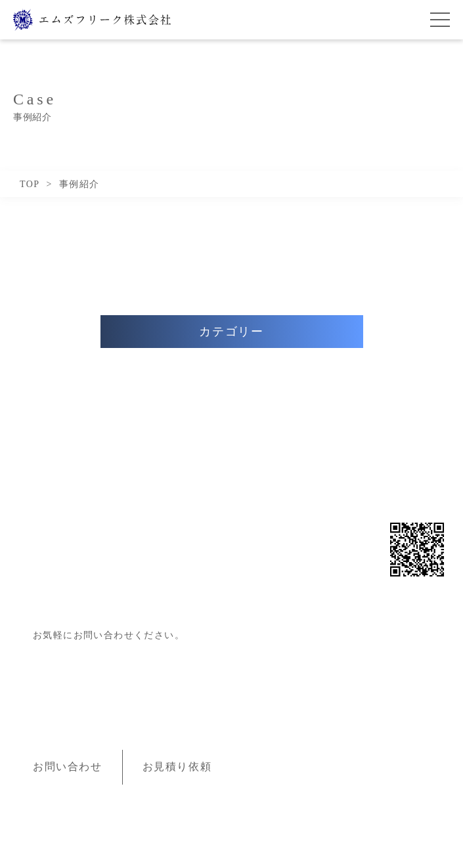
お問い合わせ (68, 767)
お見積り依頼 (177, 767)
